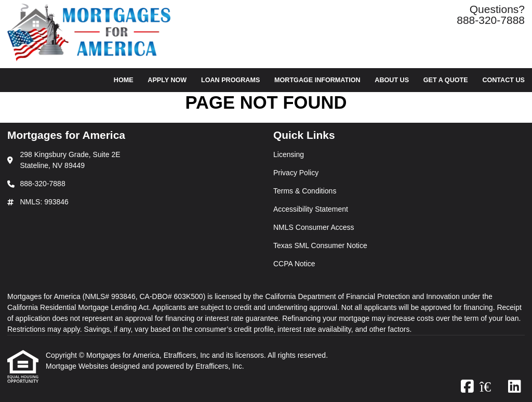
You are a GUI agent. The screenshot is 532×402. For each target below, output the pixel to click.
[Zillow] (491, 387)
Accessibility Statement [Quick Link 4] (311, 209)
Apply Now (167, 80)
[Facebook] (467, 387)
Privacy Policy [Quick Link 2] (296, 173)
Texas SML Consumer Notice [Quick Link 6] (320, 245)
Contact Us (503, 80)
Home (124, 80)
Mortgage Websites (78, 366)
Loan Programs (230, 80)
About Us (392, 80)
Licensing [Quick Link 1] (289, 154)
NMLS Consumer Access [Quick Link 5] (314, 227)
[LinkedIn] (515, 387)
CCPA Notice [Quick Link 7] (294, 264)
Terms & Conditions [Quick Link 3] (305, 191)
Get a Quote (446, 80)
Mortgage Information (317, 80)
